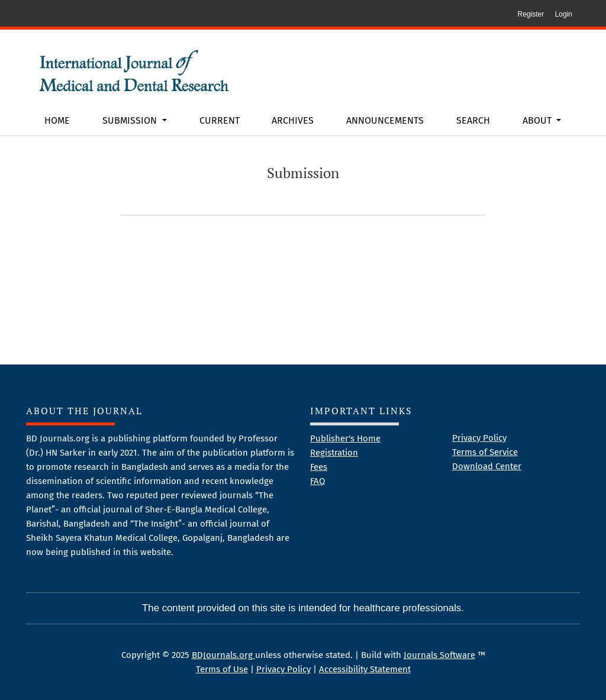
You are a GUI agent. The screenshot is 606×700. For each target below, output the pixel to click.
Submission (131, 120)
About (538, 120)
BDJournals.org (223, 655)
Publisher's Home (345, 438)
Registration (334, 453)
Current (220, 120)
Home (57, 120)
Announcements (385, 120)
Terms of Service (485, 452)
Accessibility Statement (365, 669)
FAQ (317, 481)
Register (531, 14)
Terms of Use (222, 669)
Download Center (487, 466)
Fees (319, 467)
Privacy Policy (479, 438)
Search (473, 120)
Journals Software (439, 655)
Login (564, 14)
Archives (293, 120)
